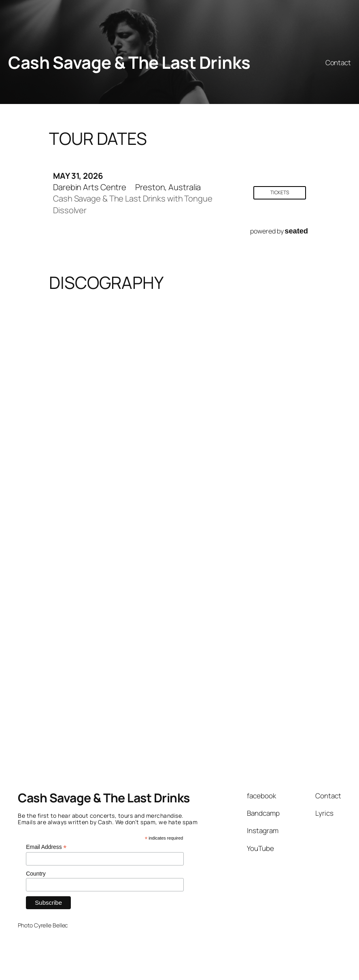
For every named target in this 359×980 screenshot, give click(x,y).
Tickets (279, 192)
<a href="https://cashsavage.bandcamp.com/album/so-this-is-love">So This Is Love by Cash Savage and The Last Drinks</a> (108, 358)
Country (36, 874)
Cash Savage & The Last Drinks (129, 62)
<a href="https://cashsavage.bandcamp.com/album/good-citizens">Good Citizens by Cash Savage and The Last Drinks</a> (108, 486)
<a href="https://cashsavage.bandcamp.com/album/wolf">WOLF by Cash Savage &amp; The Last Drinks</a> (247, 614)
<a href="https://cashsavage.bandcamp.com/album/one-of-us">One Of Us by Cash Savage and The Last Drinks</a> (247, 486)
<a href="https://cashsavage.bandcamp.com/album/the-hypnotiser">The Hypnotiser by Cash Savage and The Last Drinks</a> (108, 614)
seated (296, 231)
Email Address (46, 847)
